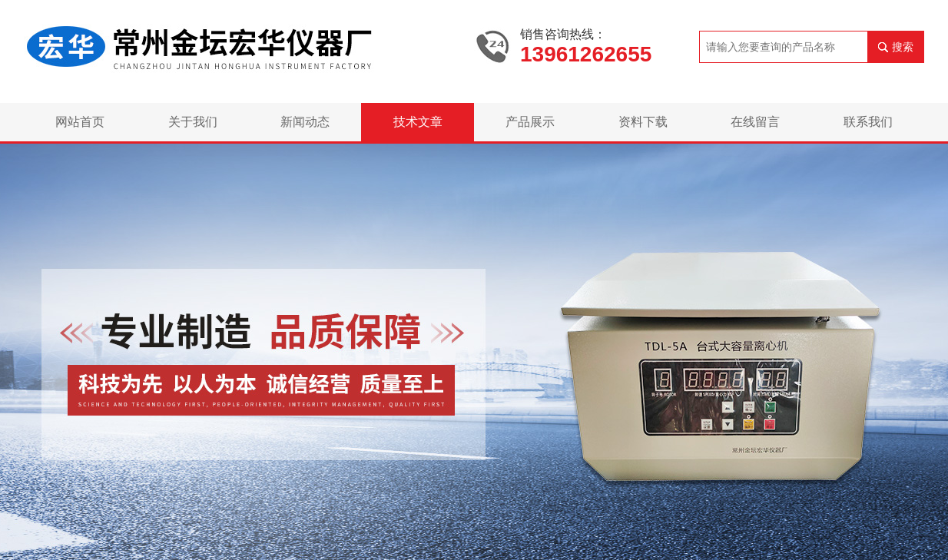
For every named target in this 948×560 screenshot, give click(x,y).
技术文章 (418, 122)
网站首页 (80, 122)
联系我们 (868, 122)
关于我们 (193, 122)
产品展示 (530, 122)
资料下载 (643, 122)
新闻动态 (305, 122)
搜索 (903, 47)
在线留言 (755, 122)
